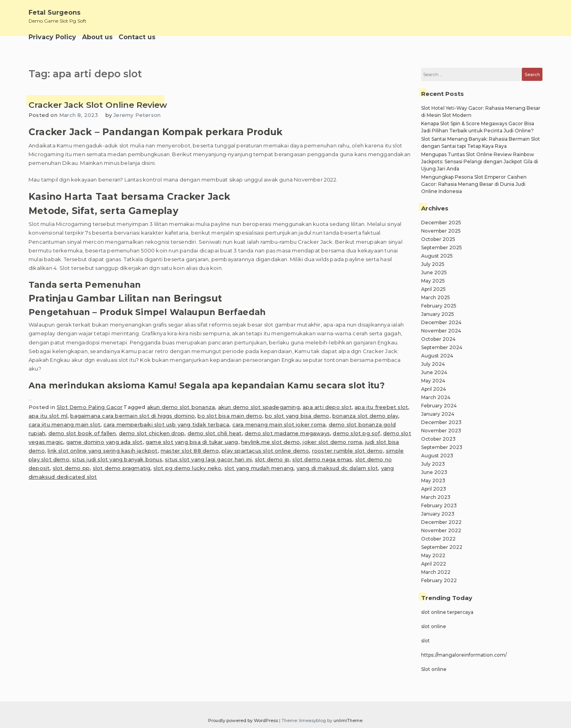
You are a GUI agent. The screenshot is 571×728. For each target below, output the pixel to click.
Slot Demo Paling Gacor (90, 407)
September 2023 (442, 447)
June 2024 (434, 372)
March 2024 (436, 397)
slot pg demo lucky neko (188, 468)
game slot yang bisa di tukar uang (192, 442)
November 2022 (441, 530)
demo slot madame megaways (287, 433)
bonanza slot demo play (365, 416)
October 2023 (438, 439)
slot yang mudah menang (259, 468)
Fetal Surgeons (55, 12)
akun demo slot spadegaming (259, 407)
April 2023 (434, 489)
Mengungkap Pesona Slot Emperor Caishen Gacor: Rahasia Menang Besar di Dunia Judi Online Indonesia (474, 184)
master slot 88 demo (190, 451)
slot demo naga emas (322, 459)
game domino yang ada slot (104, 442)
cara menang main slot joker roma (279, 424)
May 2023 (433, 481)
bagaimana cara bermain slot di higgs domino (132, 416)
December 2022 (441, 522)
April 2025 (433, 289)
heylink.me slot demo (270, 442)
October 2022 (438, 539)
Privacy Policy (52, 37)
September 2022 (442, 547)
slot (425, 641)
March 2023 (436, 497)
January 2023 (438, 514)
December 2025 (441, 223)
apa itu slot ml (48, 416)
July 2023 (433, 464)
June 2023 (434, 472)
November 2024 (441, 331)
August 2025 (437, 256)
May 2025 (433, 281)
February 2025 (439, 306)
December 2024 (441, 322)
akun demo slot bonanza (181, 407)
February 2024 (439, 406)
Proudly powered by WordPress (244, 720)
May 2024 (433, 381)
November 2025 (441, 231)
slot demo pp (71, 468)
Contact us (137, 37)
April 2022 (434, 564)
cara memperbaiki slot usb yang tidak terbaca (167, 424)
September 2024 (442, 347)
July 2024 (433, 364)
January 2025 (438, 314)
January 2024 (438, 414)
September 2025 (442, 247)
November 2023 (441, 431)
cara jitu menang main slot (64, 424)
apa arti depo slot (327, 407)
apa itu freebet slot (381, 407)
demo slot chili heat (215, 433)
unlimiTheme (348, 720)
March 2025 (436, 297)
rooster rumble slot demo (348, 451)
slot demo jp (272, 459)
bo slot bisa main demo (230, 416)
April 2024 (434, 389)
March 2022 (436, 572)
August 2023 (437, 456)
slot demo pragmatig (122, 468)
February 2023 (439, 505)
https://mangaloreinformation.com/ (464, 655)
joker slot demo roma (332, 442)
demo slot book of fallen (82, 433)
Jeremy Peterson (137, 115)
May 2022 (433, 555)
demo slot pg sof (356, 433)
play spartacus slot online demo (265, 451)
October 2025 (438, 239)
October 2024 (438, 339)
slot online (434, 626)
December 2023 (441, 422)
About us (97, 37)
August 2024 (437, 356)
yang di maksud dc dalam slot (337, 468)
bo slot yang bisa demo (297, 416)
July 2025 (433, 264)
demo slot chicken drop (152, 433)
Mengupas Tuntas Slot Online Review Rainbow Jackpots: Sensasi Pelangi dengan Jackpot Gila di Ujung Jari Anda (480, 161)
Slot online (434, 669)
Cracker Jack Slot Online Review (98, 105)
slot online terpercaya (447, 612)
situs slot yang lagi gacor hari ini (208, 459)
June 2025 (434, 272)
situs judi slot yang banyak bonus (117, 459)
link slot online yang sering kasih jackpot (103, 451)
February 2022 (439, 580)
